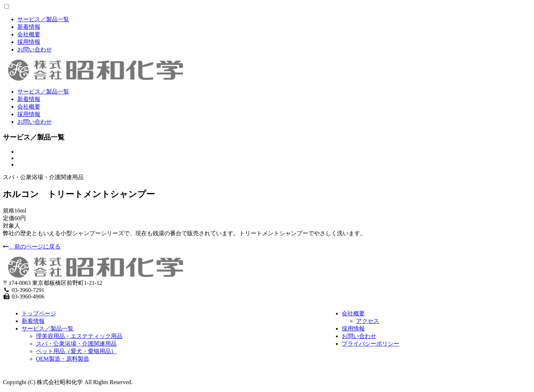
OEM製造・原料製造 (63, 359)
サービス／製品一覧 (43, 19)
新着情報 (29, 27)
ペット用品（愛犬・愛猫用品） (76, 351)
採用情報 (29, 42)
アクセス (368, 321)
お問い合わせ (35, 49)
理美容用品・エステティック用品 (79, 336)
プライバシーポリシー (371, 344)
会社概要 (29, 34)
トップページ (39, 313)
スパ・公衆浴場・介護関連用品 (76, 344)
